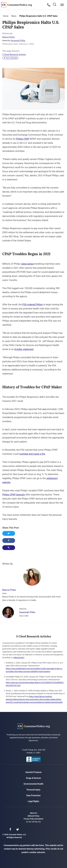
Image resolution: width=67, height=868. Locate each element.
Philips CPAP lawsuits (14, 495)
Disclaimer (39, 819)
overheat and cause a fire (32, 454)
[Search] (55, 5)
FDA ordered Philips (32, 305)
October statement (24, 349)
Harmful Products (33, 772)
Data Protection (33, 795)
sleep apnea (27, 264)
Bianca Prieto (9, 37)
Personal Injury (33, 790)
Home (6, 16)
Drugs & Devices (33, 778)
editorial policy (19, 658)
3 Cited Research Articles (14, 54)
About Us (33, 813)
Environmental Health (34, 784)
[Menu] (62, 5)
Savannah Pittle (18, 40)
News (14, 16)
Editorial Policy (33, 816)
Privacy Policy (29, 819)
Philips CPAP (22, 139)
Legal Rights (33, 801)
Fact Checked (10, 58)
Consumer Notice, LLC (17, 5)
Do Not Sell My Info (33, 822)
